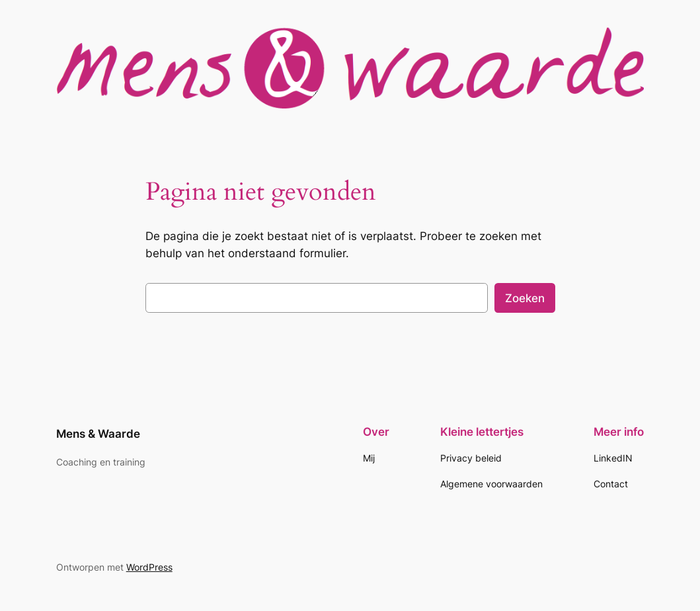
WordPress (149, 567)
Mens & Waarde (98, 434)
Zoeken (525, 298)
